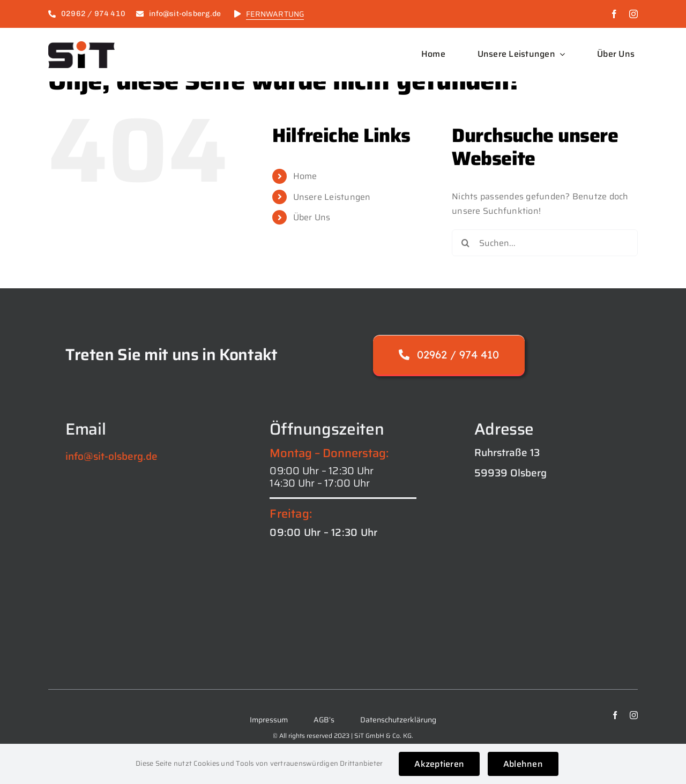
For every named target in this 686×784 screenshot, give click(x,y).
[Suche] (465, 243)
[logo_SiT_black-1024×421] (81, 45)
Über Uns (312, 217)
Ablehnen (523, 764)
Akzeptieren (439, 764)
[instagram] (633, 14)
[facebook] (614, 14)
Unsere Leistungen (332, 197)
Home (305, 176)
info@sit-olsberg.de (111, 456)
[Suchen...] (545, 243)
